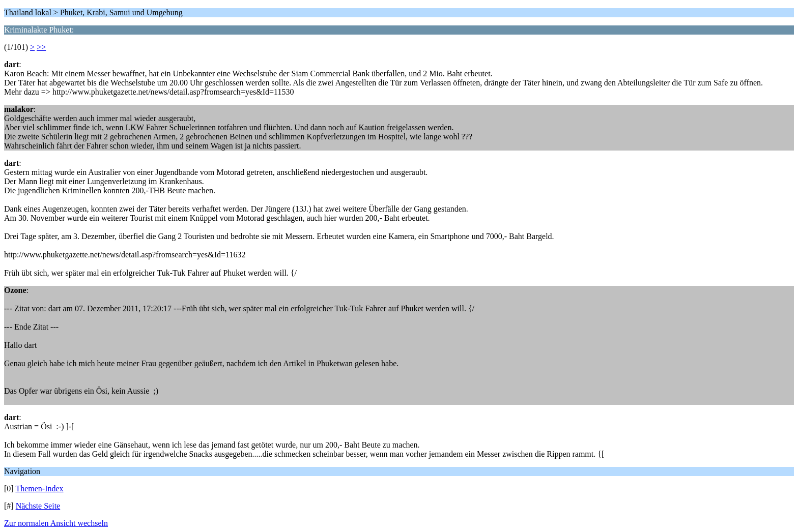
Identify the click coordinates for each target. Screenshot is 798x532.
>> (41, 47)
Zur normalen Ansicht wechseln (56, 523)
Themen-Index (39, 489)
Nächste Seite (38, 506)
